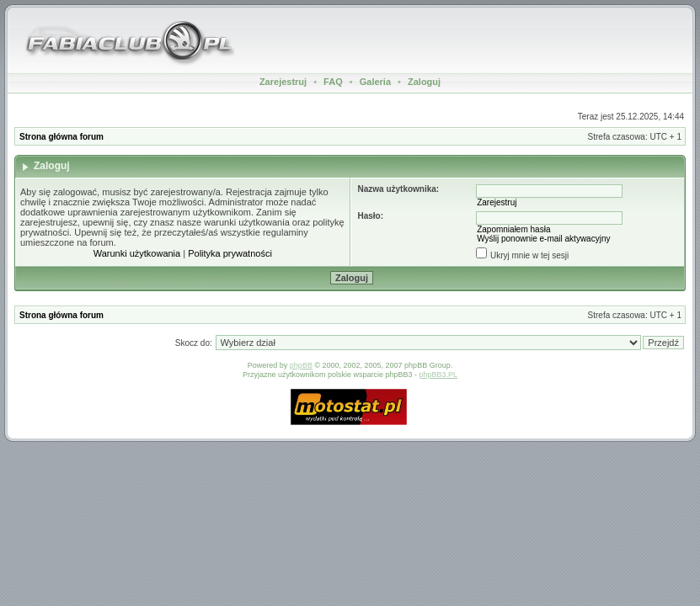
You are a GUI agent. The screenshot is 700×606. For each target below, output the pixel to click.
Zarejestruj (283, 82)
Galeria (375, 82)
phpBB (301, 365)
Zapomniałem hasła (513, 229)
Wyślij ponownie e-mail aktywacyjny (543, 239)
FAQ (333, 82)
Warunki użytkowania (137, 253)
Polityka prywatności (230, 253)
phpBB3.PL (439, 375)
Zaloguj (424, 82)
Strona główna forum (61, 137)
